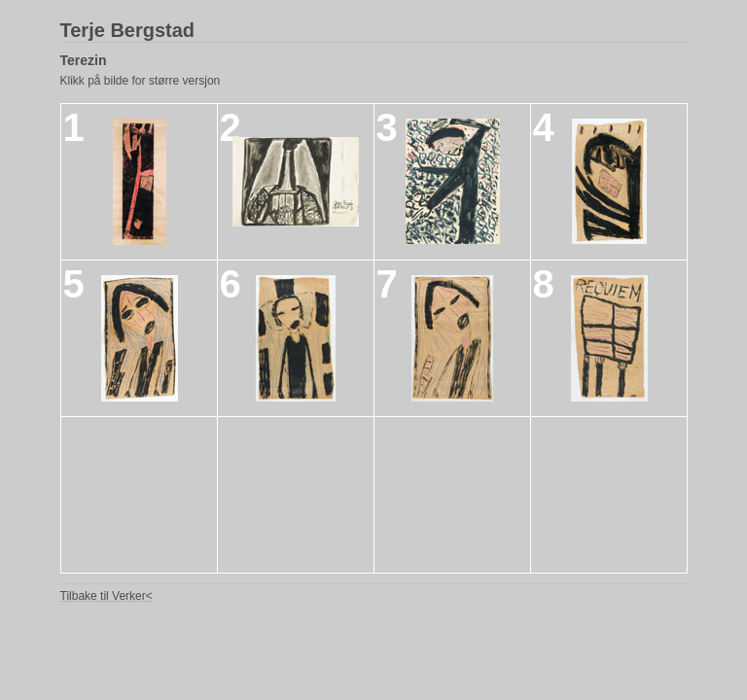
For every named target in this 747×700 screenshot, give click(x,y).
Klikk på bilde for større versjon (141, 81)
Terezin (84, 60)
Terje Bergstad (128, 30)
